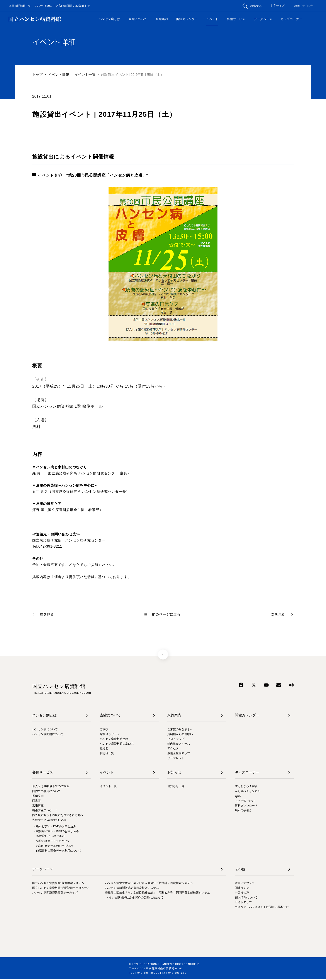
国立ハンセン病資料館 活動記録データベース (61, 889)
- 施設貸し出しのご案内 (49, 837)
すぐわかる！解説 (246, 787)
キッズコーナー (291, 19)
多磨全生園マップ (179, 754)
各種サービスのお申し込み (49, 821)
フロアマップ (176, 740)
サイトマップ (243, 903)
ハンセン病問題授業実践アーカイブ (55, 893)
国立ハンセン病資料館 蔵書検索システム (58, 884)
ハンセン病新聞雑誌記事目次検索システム (132, 889)
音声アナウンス (245, 884)
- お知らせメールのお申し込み (54, 847)
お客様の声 (242, 893)
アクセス (173, 749)
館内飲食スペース (179, 745)
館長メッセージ (110, 735)
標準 (297, 6)
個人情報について (246, 898)
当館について (138, 19)
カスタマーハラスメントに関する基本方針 (262, 908)
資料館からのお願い (180, 735)
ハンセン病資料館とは (114, 740)
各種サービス (236, 19)
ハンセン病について (45, 730)
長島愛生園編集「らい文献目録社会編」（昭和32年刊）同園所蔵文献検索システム (158, 893)
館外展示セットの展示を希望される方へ (58, 816)
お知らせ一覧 (176, 787)
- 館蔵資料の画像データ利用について (58, 851)
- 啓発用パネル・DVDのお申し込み (57, 832)
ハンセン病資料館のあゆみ (117, 745)
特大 (310, 6)
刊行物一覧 (107, 754)
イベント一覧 (85, 74)
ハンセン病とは (109, 19)
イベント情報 (59, 74)
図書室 (37, 802)
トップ (37, 74)
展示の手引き (243, 811)
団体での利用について (46, 792)
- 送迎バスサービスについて (52, 842)
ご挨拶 (104, 730)
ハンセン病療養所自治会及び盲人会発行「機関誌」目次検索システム (149, 884)
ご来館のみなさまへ (180, 730)
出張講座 (38, 806)
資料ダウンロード (246, 806)
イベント (212, 19)
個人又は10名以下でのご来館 (51, 787)
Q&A (238, 797)
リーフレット (176, 759)
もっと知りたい (245, 802)
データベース (263, 19)
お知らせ (174, 773)
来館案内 (162, 19)
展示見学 (38, 797)
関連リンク (242, 889)
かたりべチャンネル (248, 792)
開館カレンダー (187, 19)
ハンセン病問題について (48, 735)
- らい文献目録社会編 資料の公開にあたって (135, 898)
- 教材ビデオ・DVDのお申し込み (55, 827)
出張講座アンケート (45, 811)
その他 (240, 870)
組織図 (104, 749)
